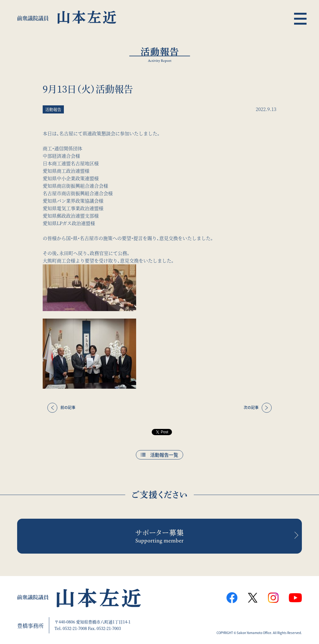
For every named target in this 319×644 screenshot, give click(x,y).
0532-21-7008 (75, 628)
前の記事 (68, 407)
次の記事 (251, 407)
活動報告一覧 (164, 455)
